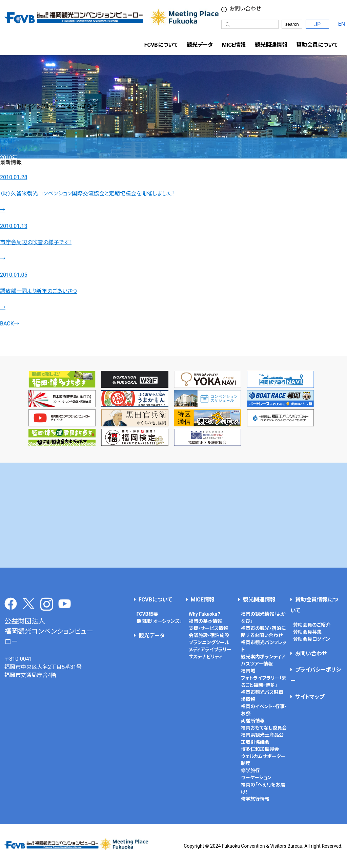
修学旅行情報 (255, 799)
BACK (10, 324)
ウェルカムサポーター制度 (263, 760)
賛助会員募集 (307, 632)
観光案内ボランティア (263, 657)
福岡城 (248, 671)
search (292, 24)
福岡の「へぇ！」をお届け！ (263, 788)
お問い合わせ (311, 653)
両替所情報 (253, 721)
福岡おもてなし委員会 (264, 728)
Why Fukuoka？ (205, 614)
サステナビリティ (206, 657)
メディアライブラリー (210, 650)
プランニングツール (209, 642)
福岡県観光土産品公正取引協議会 (262, 738)
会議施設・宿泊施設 (209, 635)
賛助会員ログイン (312, 639)
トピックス (12, 150)
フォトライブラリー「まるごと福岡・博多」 (264, 682)
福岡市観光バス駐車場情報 (262, 696)
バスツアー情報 (257, 664)
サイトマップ (310, 697)
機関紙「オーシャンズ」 (159, 621)
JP (317, 24)
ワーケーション (256, 778)
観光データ (200, 45)
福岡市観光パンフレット (264, 646)
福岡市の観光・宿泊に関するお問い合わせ (263, 632)
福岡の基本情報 (205, 621)
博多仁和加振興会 (260, 749)
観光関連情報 (259, 600)
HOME (8, 141)
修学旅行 (250, 770)
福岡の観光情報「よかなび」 (263, 618)
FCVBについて (155, 600)
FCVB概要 (147, 614)
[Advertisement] (174, 515)
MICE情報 (234, 45)
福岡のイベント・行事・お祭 (264, 710)
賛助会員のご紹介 (312, 625)
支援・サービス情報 (208, 628)
